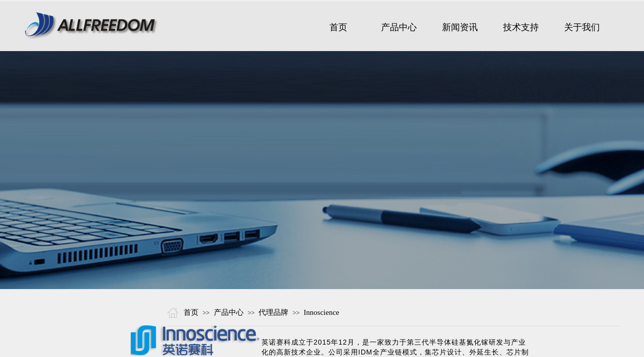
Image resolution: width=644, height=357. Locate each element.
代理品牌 (273, 312)
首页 (191, 312)
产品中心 (229, 312)
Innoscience (322, 312)
